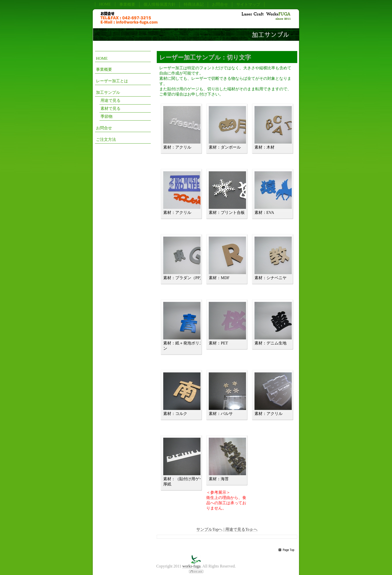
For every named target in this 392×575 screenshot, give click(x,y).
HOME (105, 4)
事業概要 (127, 4)
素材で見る (110, 108)
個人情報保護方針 (159, 4)
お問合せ (220, 4)
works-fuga (191, 566)
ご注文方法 (106, 139)
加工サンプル (108, 92)
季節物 (106, 116)
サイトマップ (248, 4)
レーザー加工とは (112, 81)
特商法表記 (194, 4)
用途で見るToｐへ (241, 529)
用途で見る (110, 100)
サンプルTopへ (209, 529)
